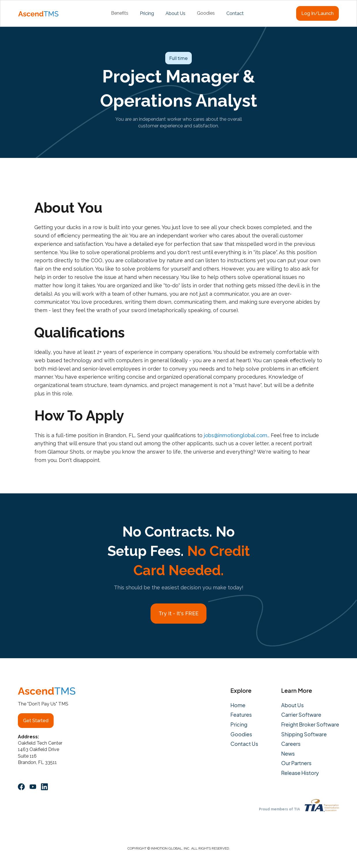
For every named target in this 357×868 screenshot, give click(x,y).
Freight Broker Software (310, 724)
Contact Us (244, 744)
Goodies (241, 734)
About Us (175, 13)
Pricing (147, 13)
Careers (291, 744)
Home (238, 705)
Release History (300, 773)
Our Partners (296, 763)
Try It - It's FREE (178, 613)
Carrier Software (301, 715)
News (288, 754)
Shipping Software (304, 734)
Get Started (36, 721)
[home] (38, 13)
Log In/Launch (317, 13)
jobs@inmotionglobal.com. (236, 435)
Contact (235, 13)
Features (241, 715)
